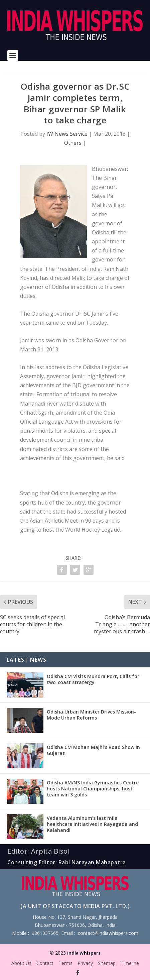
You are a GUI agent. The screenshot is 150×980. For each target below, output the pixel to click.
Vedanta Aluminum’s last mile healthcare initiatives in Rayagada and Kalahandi (92, 824)
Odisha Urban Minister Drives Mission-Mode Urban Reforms (91, 715)
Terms (65, 963)
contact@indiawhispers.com (108, 933)
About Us (21, 963)
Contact (45, 963)
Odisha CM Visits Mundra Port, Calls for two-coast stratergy (93, 679)
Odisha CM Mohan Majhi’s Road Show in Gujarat (93, 750)
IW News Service (67, 134)
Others (73, 143)
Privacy (85, 963)
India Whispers (84, 953)
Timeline (130, 963)
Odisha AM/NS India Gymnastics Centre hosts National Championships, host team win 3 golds (93, 789)
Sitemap (107, 963)
